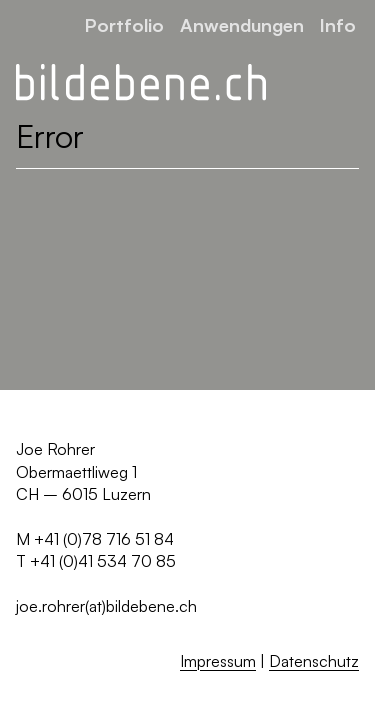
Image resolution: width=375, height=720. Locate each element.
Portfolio (124, 24)
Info (338, 24)
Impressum (218, 661)
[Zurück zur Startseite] (141, 83)
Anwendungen (242, 24)
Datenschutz (314, 661)
